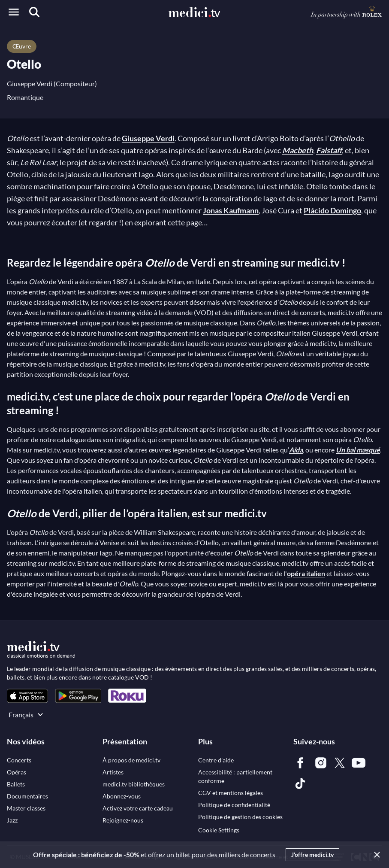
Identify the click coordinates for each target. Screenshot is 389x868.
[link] (27, 696)
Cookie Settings (219, 830)
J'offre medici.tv (312, 854)
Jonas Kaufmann (231, 210)
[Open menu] (14, 12)
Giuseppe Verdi (30, 83)
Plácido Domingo (332, 210)
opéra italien (306, 573)
